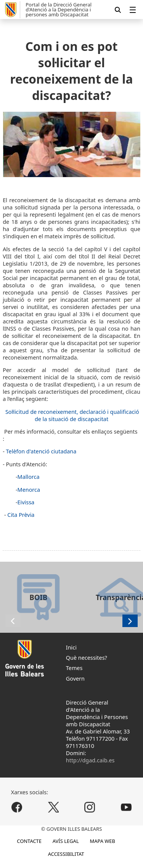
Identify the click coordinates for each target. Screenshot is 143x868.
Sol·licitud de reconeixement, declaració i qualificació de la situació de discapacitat (72, 415)
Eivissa (26, 502)
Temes (74, 668)
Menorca (29, 490)
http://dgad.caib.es (90, 760)
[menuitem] (133, 10)
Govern (75, 679)
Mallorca (29, 477)
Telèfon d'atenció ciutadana (41, 451)
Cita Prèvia (21, 515)
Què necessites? (87, 658)
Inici (71, 647)
